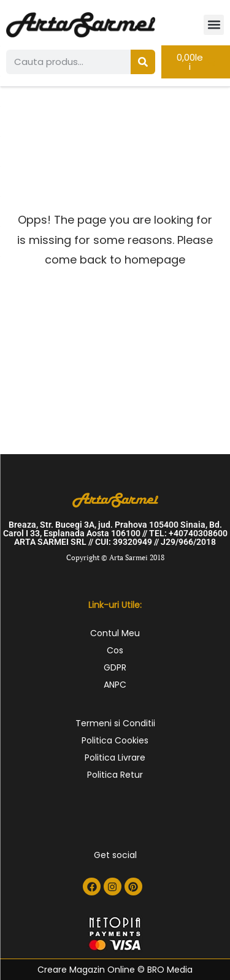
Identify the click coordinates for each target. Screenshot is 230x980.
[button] (214, 25)
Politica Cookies (115, 740)
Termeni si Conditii (115, 723)
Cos (115, 650)
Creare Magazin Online (86, 970)
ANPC (115, 685)
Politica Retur (115, 775)
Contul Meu (115, 633)
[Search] (143, 62)
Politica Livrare (115, 758)
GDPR (115, 667)
